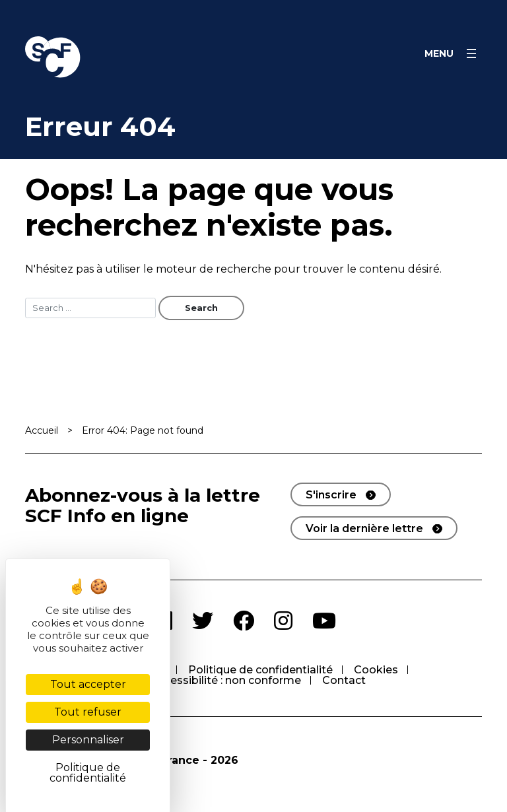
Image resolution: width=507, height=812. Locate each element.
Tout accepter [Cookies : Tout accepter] (88, 684)
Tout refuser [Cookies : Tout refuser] (88, 712)
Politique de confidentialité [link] (88, 773)
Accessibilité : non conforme (226, 680)
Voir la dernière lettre (364, 528)
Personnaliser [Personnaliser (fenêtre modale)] (88, 740)
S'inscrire (331, 495)
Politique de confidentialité (260, 670)
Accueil (42, 430)
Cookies (376, 670)
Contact (344, 680)
